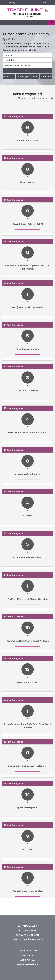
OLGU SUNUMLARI (28, 968)
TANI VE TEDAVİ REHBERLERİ (28, 977)
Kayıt (45, 3)
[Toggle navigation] (51, 23)
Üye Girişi (12, 3)
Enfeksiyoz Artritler (27, 79)
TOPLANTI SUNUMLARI (27, 972)
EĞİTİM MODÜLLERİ (27, 963)
